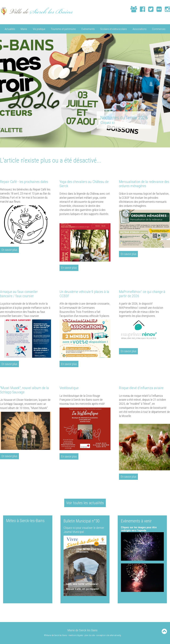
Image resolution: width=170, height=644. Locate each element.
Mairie (24, 29)
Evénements (88, 29)
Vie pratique (39, 29)
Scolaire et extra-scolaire (114, 29)
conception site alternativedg (109, 635)
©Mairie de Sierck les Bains (55, 635)
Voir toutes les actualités (85, 502)
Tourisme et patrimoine (63, 29)
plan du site (90, 635)
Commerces (159, 29)
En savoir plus (10, 250)
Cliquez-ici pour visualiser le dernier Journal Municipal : (84, 530)
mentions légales (76, 635)
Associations (140, 29)
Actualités (10, 29)
